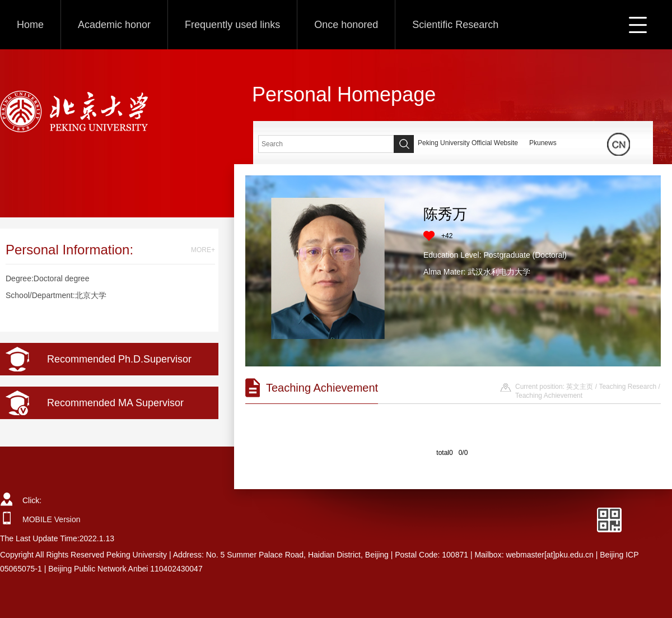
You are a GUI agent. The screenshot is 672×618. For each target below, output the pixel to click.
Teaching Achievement (549, 396)
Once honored (346, 25)
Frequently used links (232, 25)
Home (30, 25)
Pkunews (543, 143)
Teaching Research (627, 387)
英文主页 (580, 387)
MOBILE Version (52, 519)
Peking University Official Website (468, 143)
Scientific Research (455, 25)
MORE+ (203, 250)
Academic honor (114, 25)
